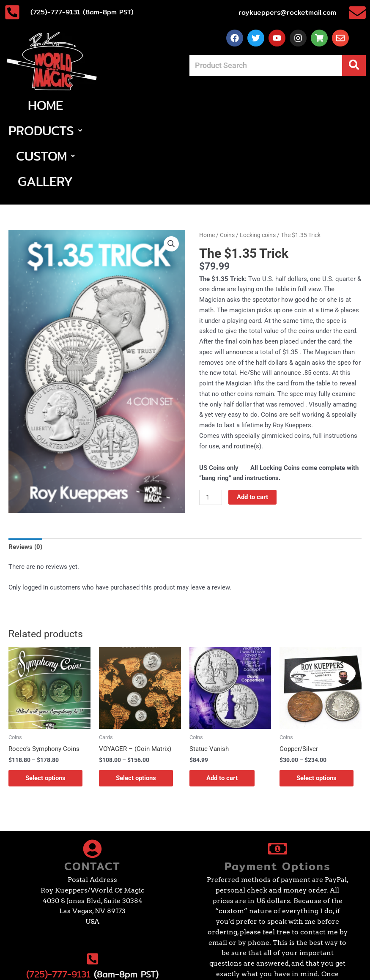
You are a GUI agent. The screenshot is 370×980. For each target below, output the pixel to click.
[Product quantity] (211, 421)
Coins (227, 159)
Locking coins (258, 159)
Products (140, 105)
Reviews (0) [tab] (25, 471)
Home (73, 105)
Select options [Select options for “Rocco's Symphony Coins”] (45, 702)
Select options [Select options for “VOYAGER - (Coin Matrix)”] (136, 702)
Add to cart (252, 421)
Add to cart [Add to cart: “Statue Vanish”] (222, 702)
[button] (140, 105)
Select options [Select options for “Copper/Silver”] (317, 702)
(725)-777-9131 (58, 898)
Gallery (288, 105)
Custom (218, 105)
